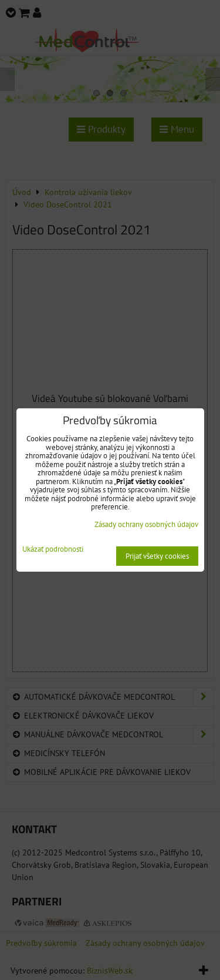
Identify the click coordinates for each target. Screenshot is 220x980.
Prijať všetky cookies (157, 556)
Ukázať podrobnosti (53, 550)
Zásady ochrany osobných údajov (146, 524)
